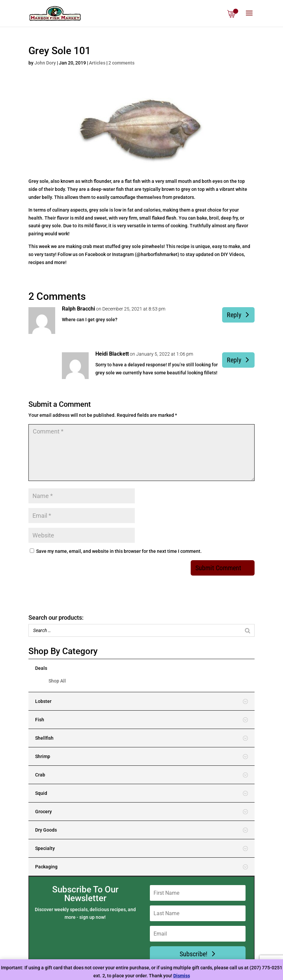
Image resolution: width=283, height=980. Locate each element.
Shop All (57, 681)
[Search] (248, 630)
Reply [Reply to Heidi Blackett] (234, 360)
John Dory (45, 63)
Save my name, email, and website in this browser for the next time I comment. (119, 551)
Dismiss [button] (182, 976)
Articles (97, 63)
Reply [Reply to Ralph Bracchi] (234, 315)
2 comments (121, 63)
